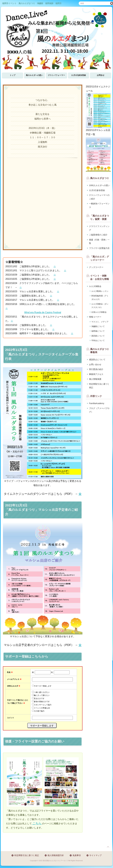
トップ (12, 75)
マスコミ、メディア (100, 322)
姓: (33, 672)
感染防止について (97, 360)
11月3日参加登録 (79, 75)
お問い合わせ (95, 364)
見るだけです (39, 699)
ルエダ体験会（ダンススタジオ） (100, 306)
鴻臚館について (98, 326)
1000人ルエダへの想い (99, 185)
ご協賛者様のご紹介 (98, 235)
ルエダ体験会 (95, 286)
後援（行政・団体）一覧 (99, 241)
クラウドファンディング (99, 228)
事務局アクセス (96, 374)
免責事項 (77, 855)
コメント (11, 718)
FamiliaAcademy (97, 403)
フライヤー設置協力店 (99, 248)
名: (52, 672)
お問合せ (101, 75)
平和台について (98, 341)
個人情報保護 (95, 379)
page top (108, 847)
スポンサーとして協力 (43, 705)
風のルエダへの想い (34, 75)
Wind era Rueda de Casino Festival (43, 312)
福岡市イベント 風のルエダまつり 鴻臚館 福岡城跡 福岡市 (32, 3)
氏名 (10, 672)
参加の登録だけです (42, 702)
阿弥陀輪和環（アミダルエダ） (100, 297)
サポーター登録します (43, 686)
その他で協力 (39, 711)
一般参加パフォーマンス (99, 205)
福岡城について (98, 331)
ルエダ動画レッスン (100, 291)
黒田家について (98, 336)
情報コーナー (95, 317)
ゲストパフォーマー (56, 75)
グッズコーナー (96, 267)
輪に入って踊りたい (42, 695)
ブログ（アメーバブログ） (99, 410)
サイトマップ (95, 855)
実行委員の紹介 (96, 369)
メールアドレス (14, 679)
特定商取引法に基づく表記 (99, 386)
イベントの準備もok (42, 708)
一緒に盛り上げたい (42, 692)
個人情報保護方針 (56, 855)
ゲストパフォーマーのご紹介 (99, 197)
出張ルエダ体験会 (99, 312)
